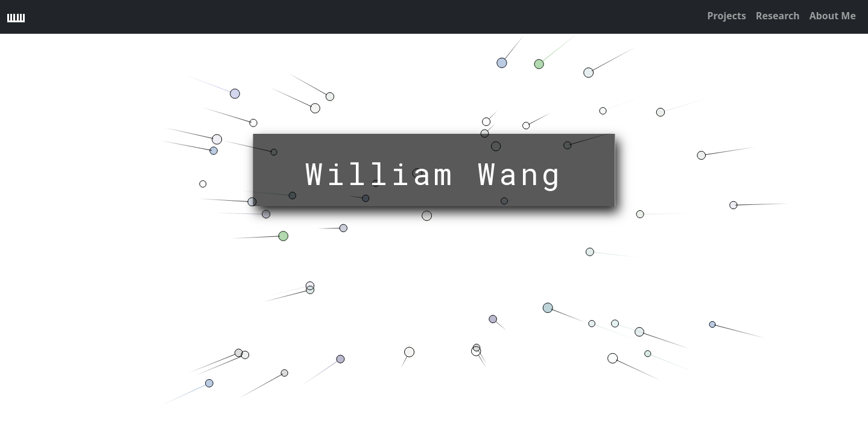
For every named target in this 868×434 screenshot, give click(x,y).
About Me (833, 16)
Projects (727, 16)
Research (778, 16)
